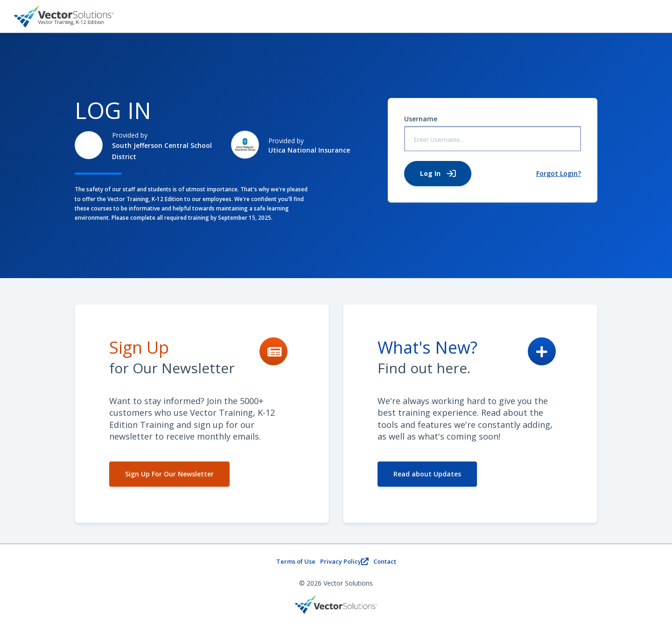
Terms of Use (296, 561)
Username (421, 119)
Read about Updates (427, 474)
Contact (385, 561)
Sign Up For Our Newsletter (169, 474)
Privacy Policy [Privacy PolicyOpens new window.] (344, 561)
